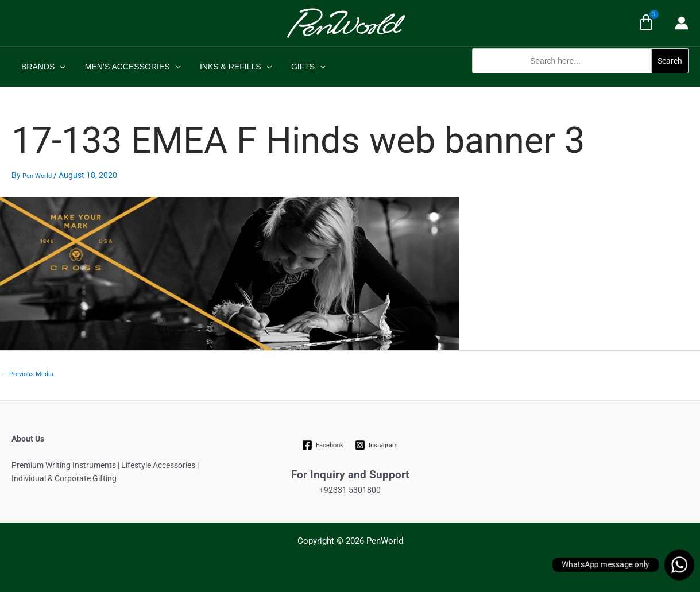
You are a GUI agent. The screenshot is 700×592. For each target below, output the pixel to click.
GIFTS (296, 67)
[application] (58, 67)
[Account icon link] (682, 23)
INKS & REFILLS (227, 67)
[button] (580, 80)
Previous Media (27, 374)
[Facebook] (322, 445)
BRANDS (42, 67)
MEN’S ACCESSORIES (127, 67)
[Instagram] (377, 445)
